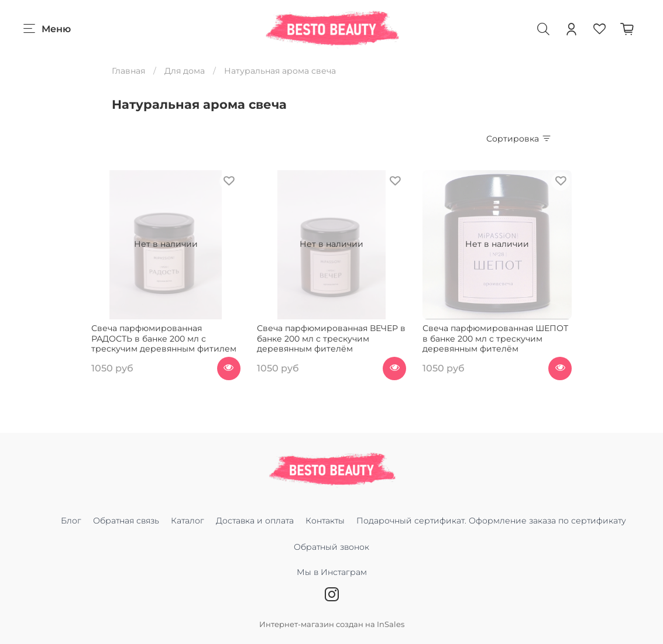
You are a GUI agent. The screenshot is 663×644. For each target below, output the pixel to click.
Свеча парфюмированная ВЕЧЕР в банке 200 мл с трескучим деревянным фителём (331, 338)
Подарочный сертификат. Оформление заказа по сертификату (491, 521)
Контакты (325, 521)
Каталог (188, 521)
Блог (71, 521)
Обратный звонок (331, 547)
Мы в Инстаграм (332, 578)
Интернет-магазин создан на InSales (332, 624)
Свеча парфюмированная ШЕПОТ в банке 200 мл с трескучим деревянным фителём (495, 338)
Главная (128, 71)
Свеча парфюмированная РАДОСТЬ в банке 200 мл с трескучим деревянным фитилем (164, 338)
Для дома (185, 71)
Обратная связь (126, 521)
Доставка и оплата (255, 521)
